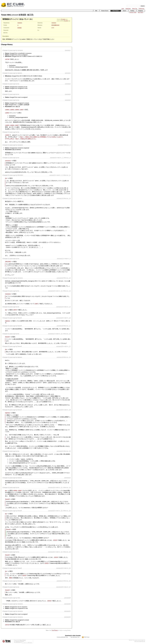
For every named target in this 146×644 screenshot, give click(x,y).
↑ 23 (61, 511)
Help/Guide (128, 9)
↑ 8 (62, 175)
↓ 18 (70, 334)
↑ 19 (70, 410)
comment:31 (67, 611)
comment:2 (68, 73)
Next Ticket (140, 12)
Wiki (96, 11)
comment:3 (68, 84)
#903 (10, 578)
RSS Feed (87, 637)
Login (123, 9)
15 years (63, 19)
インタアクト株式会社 (27, 643)
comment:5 (68, 100)
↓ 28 (70, 581)
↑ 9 (70, 258)
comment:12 (60, 278)
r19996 (15, 491)
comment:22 (67, 478)
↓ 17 (70, 326)
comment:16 (60, 326)
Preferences (142, 9)
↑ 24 (61, 552)
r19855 (12, 110)
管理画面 (19, 28)
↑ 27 (70, 587)
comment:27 (60, 581)
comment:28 (60, 587)
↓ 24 (70, 487)
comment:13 (51, 291)
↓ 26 (70, 552)
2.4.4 (53, 28)
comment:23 (51, 487)
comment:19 (60, 357)
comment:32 (67, 617)
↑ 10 (70, 318)
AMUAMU (8, 262)
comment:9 (52, 175)
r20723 (7, 625)
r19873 (15, 310)
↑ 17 (70, 346)
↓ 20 (70, 357)
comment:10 (60, 198)
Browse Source (105, 11)
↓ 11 (70, 175)
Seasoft (7, 337)
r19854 (7, 110)
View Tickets (116, 11)
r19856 (17, 110)
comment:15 (60, 318)
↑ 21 (61, 487)
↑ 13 (70, 307)
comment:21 (60, 451)
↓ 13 (70, 278)
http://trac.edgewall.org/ (140, 641)
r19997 (20, 491)
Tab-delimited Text (75, 637)
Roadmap (141, 11)
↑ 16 (61, 334)
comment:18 (60, 346)
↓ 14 (70, 291)
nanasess (20, 23)
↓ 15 (70, 198)
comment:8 (53, 157)
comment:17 (51, 334)
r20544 (49, 601)
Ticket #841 (6, 15)
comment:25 (51, 552)
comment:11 (60, 258)
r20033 (47, 563)
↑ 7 (62, 157)
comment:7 (61, 145)
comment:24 (51, 511)
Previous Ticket (133, 12)
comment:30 (67, 604)
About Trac (135, 9)
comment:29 (67, 598)
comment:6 (68, 132)
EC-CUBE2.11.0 (55, 25)
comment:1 (68, 50)
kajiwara (8, 321)
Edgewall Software (20, 641)
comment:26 (60, 568)
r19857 (22, 110)
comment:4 (68, 94)
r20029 (55, 540)
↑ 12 (61, 291)
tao (6, 178)
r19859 (7, 135)
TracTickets (55, 630)
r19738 (7, 59)
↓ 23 (70, 451)
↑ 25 (70, 568)
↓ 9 (70, 157)
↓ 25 (70, 511)
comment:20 (60, 410)
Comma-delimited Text (62, 637)
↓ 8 (70, 145)
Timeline (132, 11)
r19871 (36, 304)
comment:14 (60, 307)
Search (125, 11)
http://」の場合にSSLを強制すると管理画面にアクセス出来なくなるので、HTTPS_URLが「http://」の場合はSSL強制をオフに (35, 138)
